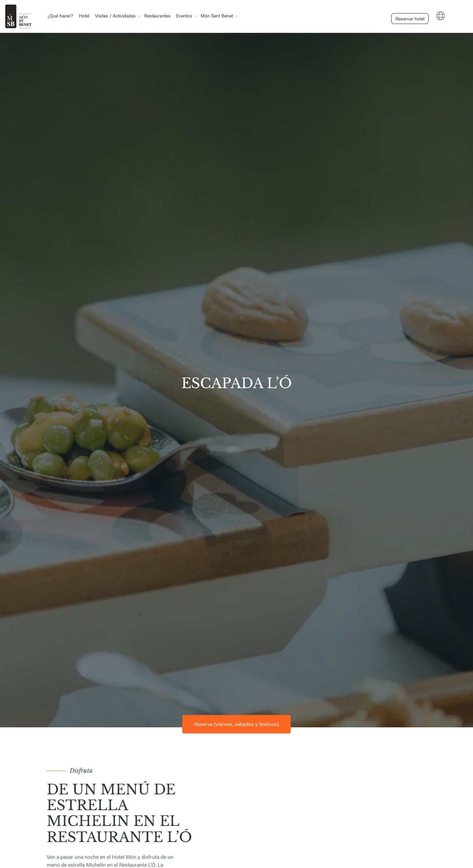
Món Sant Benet (217, 15)
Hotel (84, 15)
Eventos (184, 15)
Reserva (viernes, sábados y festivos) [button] (236, 724)
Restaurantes (157, 15)
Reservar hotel (406, 16)
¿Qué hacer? (60, 15)
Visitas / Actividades (115, 15)
